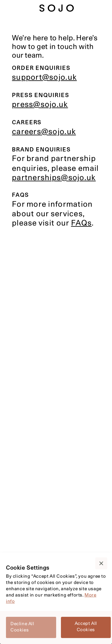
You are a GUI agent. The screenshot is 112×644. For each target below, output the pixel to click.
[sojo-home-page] (57, 8)
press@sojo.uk (40, 105)
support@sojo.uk (44, 78)
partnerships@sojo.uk (54, 178)
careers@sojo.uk (44, 132)
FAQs (81, 224)
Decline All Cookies (22, 627)
